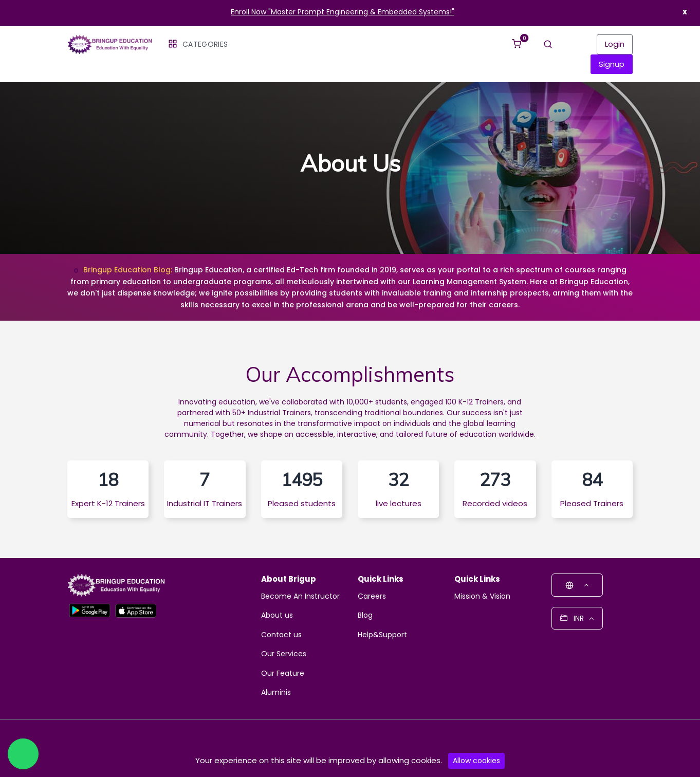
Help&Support (382, 636)
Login (615, 44)
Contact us (281, 636)
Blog (365, 616)
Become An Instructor (300, 597)
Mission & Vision (482, 597)
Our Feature (283, 674)
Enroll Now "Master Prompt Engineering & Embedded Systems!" (343, 12)
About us (277, 616)
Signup (612, 64)
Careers (372, 597)
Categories (198, 44)
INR (577, 619)
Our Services (284, 655)
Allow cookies (476, 761)
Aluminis (276, 693)
